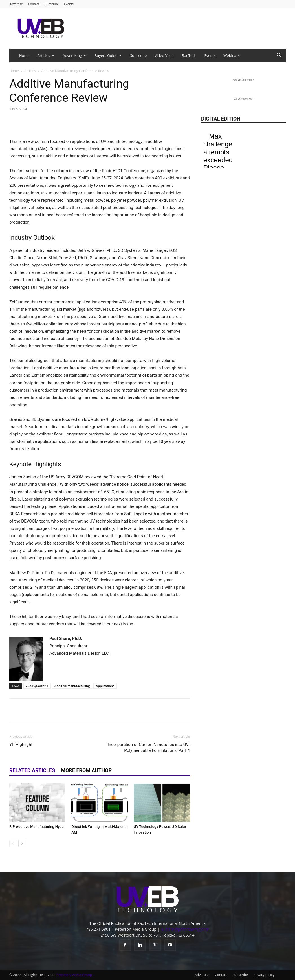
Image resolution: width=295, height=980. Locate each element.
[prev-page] (13, 844)
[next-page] (22, 844)
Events (69, 4)
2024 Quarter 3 (37, 686)
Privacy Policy (264, 975)
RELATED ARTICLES (32, 770)
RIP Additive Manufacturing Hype (37, 827)
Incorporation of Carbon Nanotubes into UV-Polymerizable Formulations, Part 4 (149, 747)
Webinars (231, 55)
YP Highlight (21, 745)
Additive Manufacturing (72, 686)
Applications (105, 686)
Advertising (74, 55)
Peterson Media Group (74, 975)
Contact (34, 4)
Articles (46, 55)
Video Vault (164, 55)
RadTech (189, 55)
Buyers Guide (108, 55)
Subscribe (52, 4)
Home (24, 55)
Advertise (16, 4)
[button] (279, 56)
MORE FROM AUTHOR (86, 770)
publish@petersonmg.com (185, 929)
